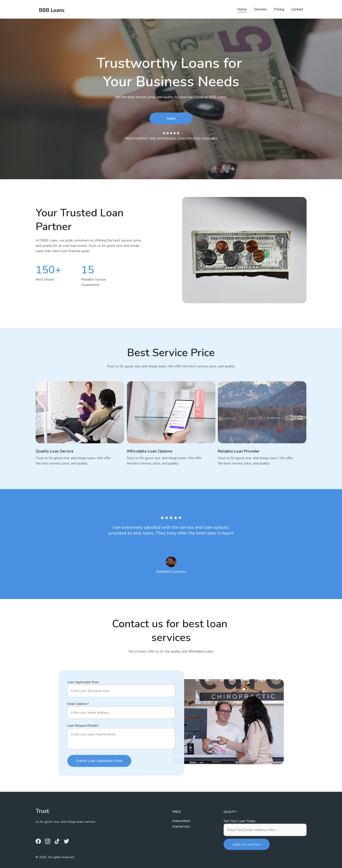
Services (260, 9)
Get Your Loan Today (240, 827)
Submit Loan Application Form (99, 779)
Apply (171, 118)
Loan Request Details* (83, 744)
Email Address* (78, 722)
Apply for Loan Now (247, 850)
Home (242, 9)
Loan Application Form (83, 701)
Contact (297, 9)
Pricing (279, 9)
